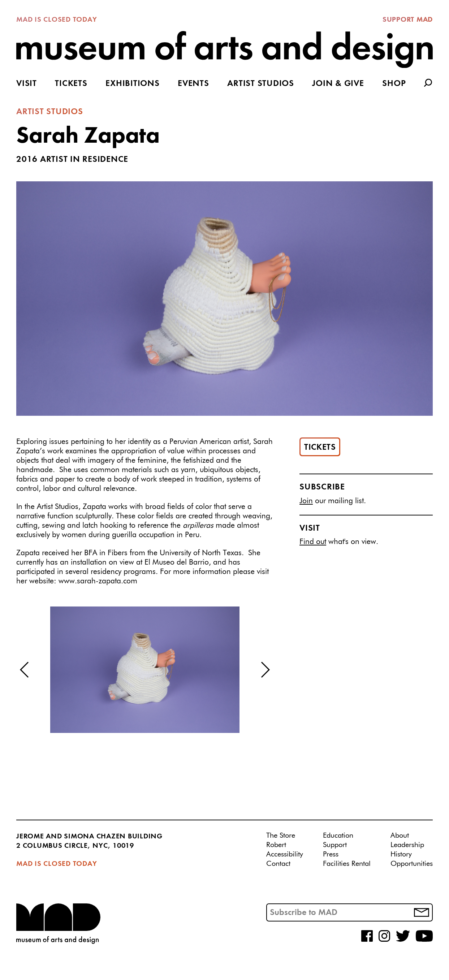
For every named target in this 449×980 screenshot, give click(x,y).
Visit (27, 84)
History (401, 854)
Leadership (407, 845)
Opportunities (412, 864)
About (400, 836)
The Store (281, 836)
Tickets (71, 84)
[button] (25, 670)
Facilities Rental (347, 864)
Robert (276, 845)
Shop (394, 84)
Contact (278, 864)
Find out (313, 542)
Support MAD (408, 20)
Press (331, 854)
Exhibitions (132, 84)
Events (193, 84)
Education (338, 836)
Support (335, 845)
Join (306, 501)
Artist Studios (261, 84)
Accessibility (285, 854)
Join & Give (338, 84)
